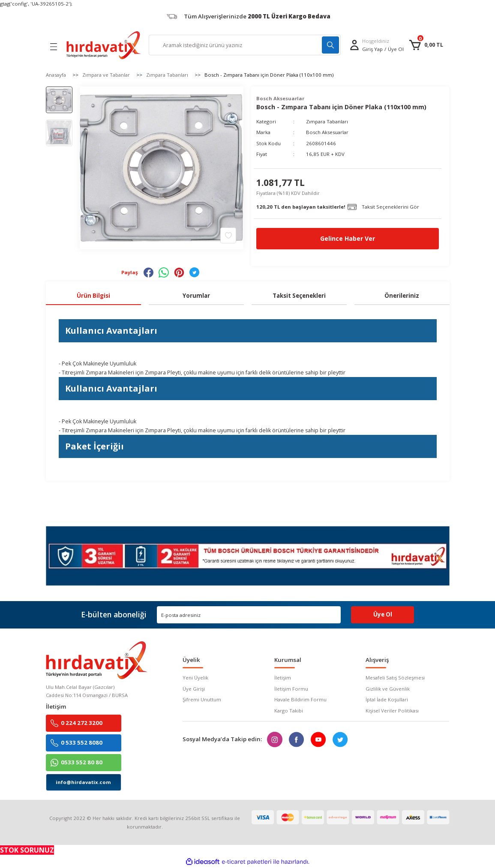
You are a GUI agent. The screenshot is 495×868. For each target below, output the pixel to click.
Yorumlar (196, 296)
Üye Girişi (194, 689)
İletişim (283, 678)
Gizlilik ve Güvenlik (388, 689)
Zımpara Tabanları (327, 121)
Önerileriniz (402, 296)
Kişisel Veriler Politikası (392, 711)
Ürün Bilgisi (93, 296)
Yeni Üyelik (195, 678)
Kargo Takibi (289, 711)
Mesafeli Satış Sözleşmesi (395, 678)
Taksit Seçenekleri (299, 296)
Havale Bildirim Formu (300, 699)
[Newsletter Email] (249, 615)
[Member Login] (354, 45)
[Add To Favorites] (228, 235)
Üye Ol (396, 49)
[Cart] (426, 45)
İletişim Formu (291, 689)
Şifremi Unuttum (202, 699)
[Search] (245, 45)
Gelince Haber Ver (348, 238)
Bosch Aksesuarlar (327, 132)
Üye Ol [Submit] (383, 615)
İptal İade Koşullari (387, 699)
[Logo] (104, 45)
